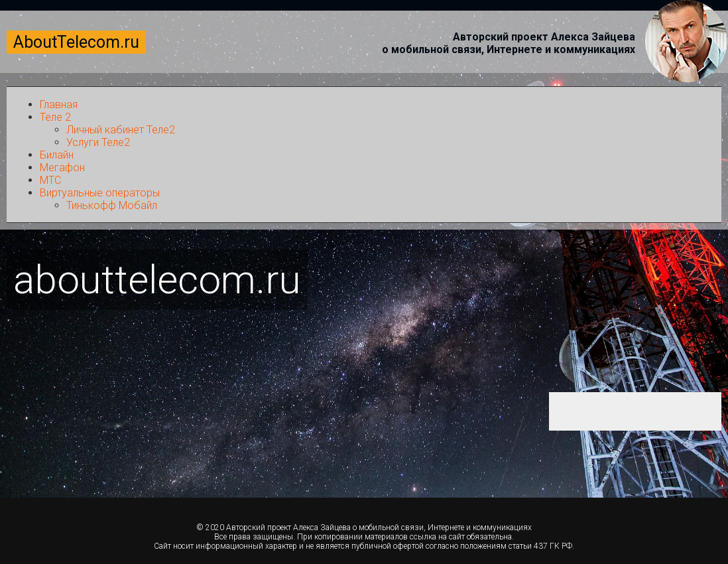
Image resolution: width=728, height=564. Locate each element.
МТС (50, 180)
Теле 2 (55, 117)
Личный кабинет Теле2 (121, 130)
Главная (59, 105)
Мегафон (62, 168)
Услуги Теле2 (98, 142)
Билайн (57, 155)
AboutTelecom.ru (76, 42)
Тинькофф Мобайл (112, 205)
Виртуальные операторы (100, 193)
